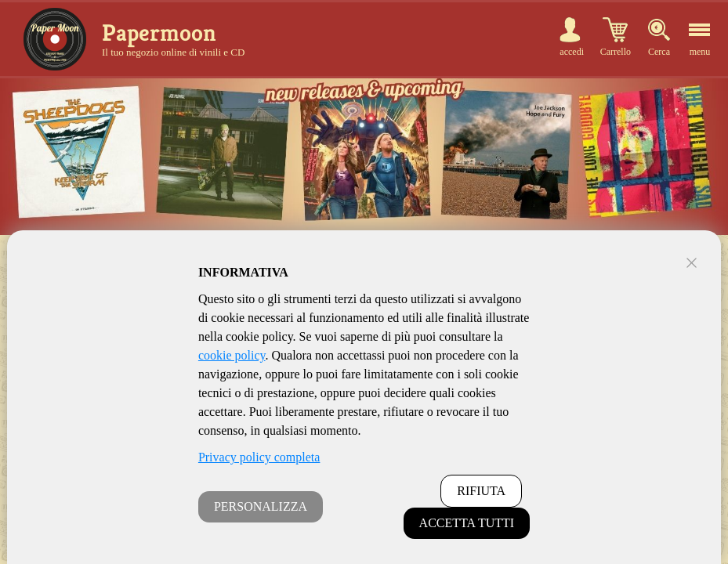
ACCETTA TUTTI (467, 523)
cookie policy (232, 355)
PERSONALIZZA (261, 506)
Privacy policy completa (259, 457)
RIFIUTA (481, 491)
